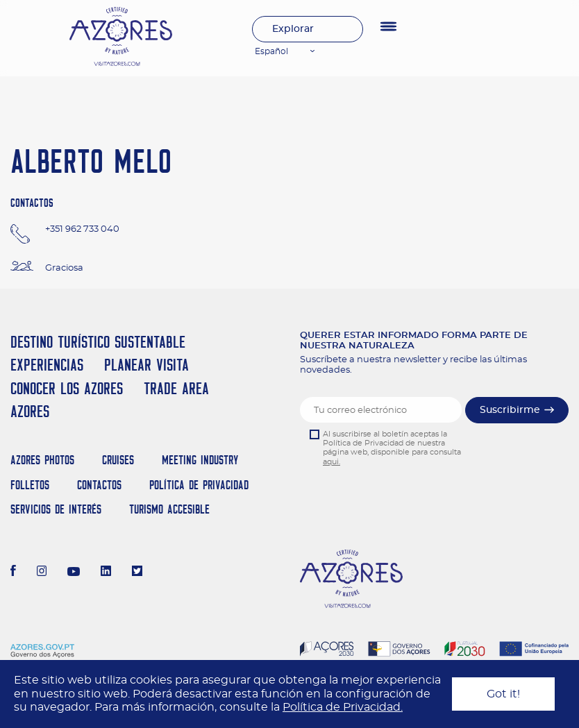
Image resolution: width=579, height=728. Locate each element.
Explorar (293, 29)
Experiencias (47, 365)
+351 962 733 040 (82, 229)
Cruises (118, 460)
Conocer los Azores (67, 388)
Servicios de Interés (56, 509)
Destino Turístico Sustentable (98, 342)
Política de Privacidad (199, 485)
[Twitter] (137, 573)
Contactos (99, 485)
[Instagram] (42, 573)
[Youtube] (74, 573)
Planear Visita (146, 365)
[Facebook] (13, 573)
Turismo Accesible (169, 509)
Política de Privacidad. (343, 707)
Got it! (503, 694)
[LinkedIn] (106, 573)
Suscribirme (510, 410)
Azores (30, 411)
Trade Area (176, 388)
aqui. (332, 462)
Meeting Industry (200, 460)
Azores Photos (42, 460)
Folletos (30, 485)
